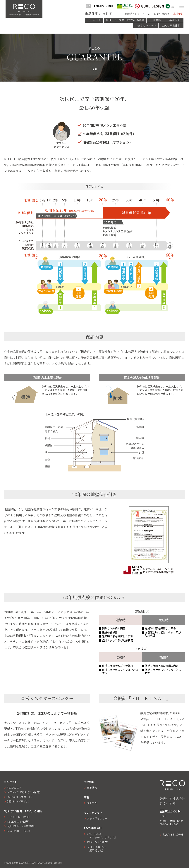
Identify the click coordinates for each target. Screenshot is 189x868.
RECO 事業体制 (171, 25)
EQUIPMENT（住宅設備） (22, 826)
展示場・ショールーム (137, 14)
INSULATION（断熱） (19, 821)
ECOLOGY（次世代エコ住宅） (24, 792)
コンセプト (94, 20)
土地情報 (156, 20)
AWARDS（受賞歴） (98, 842)
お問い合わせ (162, 14)
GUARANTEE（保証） (19, 831)
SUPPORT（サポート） (20, 797)
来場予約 (178, 14)
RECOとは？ (14, 788)
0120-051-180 (99, 6)
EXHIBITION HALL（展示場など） (96, 849)
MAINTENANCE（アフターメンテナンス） (102, 836)
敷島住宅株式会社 (173, 835)
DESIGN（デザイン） (19, 801)
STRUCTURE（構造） (19, 817)
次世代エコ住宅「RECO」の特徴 (125, 20)
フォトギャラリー (146, 25)
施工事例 (92, 803)
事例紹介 (174, 20)
